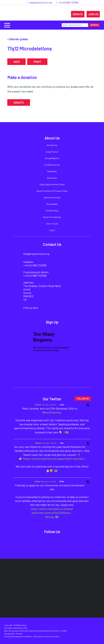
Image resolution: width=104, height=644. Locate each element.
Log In (52, 230)
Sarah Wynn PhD (20, 628)
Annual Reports (52, 158)
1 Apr (62, 443)
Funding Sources (52, 165)
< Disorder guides (18, 39)
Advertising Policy (52, 197)
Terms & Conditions (52, 217)
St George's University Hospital (46, 636)
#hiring (50, 517)
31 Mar (62, 481)
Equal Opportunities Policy (52, 184)
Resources (52, 178)
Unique (38, 405)
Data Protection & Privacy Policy (52, 191)
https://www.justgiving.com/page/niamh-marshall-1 (54, 459)
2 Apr (62, 405)
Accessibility (52, 204)
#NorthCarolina (52, 412)
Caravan (19, 634)
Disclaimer (52, 171)
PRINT (37, 62)
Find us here (31, 308)
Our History (52, 145)
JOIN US (93, 14)
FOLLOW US (83, 399)
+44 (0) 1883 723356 (68, 2)
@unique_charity (49, 405)
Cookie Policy (52, 211)
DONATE (78, 14)
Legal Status (52, 152)
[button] (7, 25)
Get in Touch (52, 224)
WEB (16, 62)
